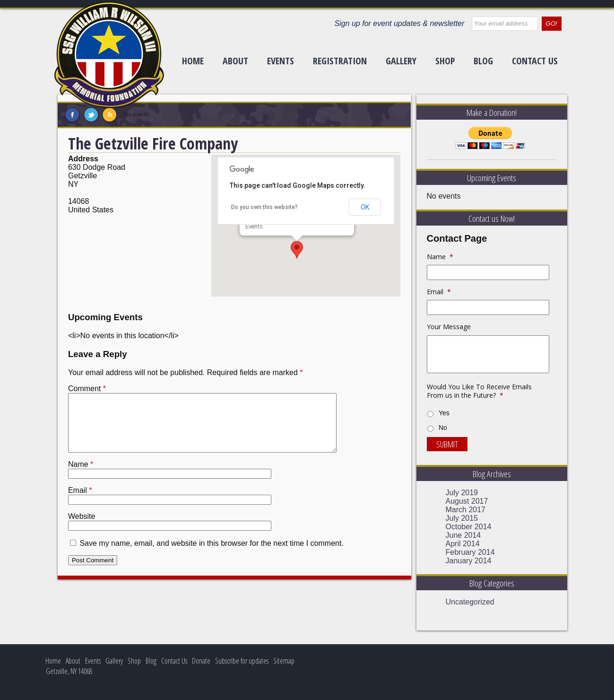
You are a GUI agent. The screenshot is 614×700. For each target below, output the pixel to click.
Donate (201, 661)
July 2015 (462, 518)
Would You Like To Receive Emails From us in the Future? (479, 391)
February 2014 (470, 552)
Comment (87, 389)
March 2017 (466, 510)
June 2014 (463, 535)
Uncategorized (470, 602)
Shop (445, 61)
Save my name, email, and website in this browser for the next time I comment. (211, 555)
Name (81, 476)
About (235, 61)
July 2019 (462, 493)
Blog (483, 61)
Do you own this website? (264, 207)
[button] (297, 250)
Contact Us (535, 61)
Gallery (401, 61)
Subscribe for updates (242, 661)
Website (82, 528)
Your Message (449, 327)
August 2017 (467, 501)
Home (193, 61)
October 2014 (469, 527)
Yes (444, 413)
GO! (551, 23)
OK (365, 207)
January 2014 (469, 561)
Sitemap (284, 661)
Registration (340, 61)
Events (281, 61)
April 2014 (463, 544)
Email (80, 502)
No (443, 428)
